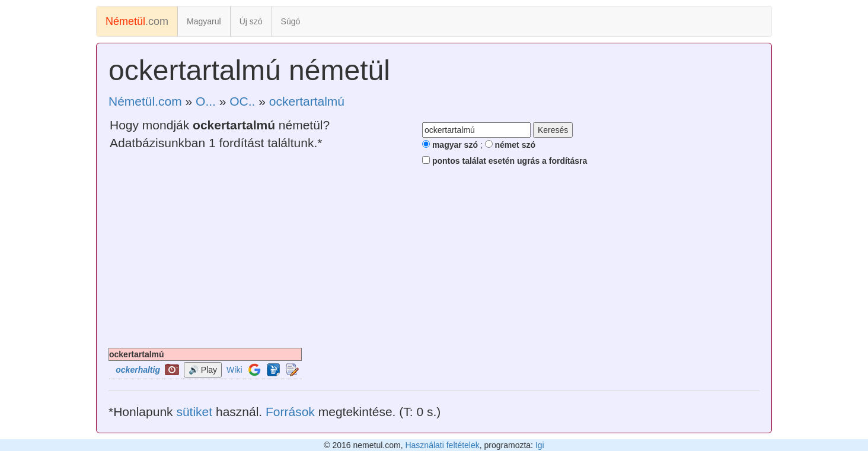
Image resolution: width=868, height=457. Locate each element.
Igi (540, 445)
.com (137, 21)
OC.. (242, 101)
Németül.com (145, 101)
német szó (510, 145)
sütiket (194, 412)
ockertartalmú (307, 101)
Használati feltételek (442, 445)
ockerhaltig (138, 370)
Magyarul (204, 21)
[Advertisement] (434, 259)
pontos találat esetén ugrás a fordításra (505, 161)
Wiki (234, 370)
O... (206, 101)
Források (290, 412)
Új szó (251, 21)
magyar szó (450, 145)
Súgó (291, 21)
